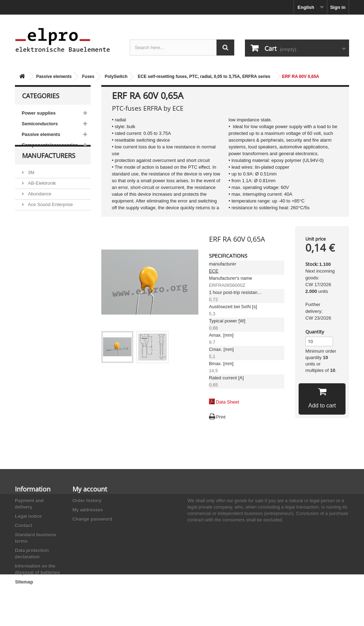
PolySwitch (116, 77)
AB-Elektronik (41, 196)
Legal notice (28, 516)
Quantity (315, 332)
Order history (87, 501)
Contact (23, 525)
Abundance (39, 207)
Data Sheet (227, 402)
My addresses (88, 510)
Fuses (88, 77)
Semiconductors (40, 124)
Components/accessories (50, 145)
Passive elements (54, 77)
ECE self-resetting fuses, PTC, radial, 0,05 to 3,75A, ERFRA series (204, 77)
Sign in (338, 7)
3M (31, 186)
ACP (32, 228)
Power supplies (39, 113)
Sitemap (24, 582)
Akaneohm (38, 250)
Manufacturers (49, 172)
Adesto (34, 239)
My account (90, 489)
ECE (214, 271)
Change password (92, 519)
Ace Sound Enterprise (50, 218)
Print (221, 417)
